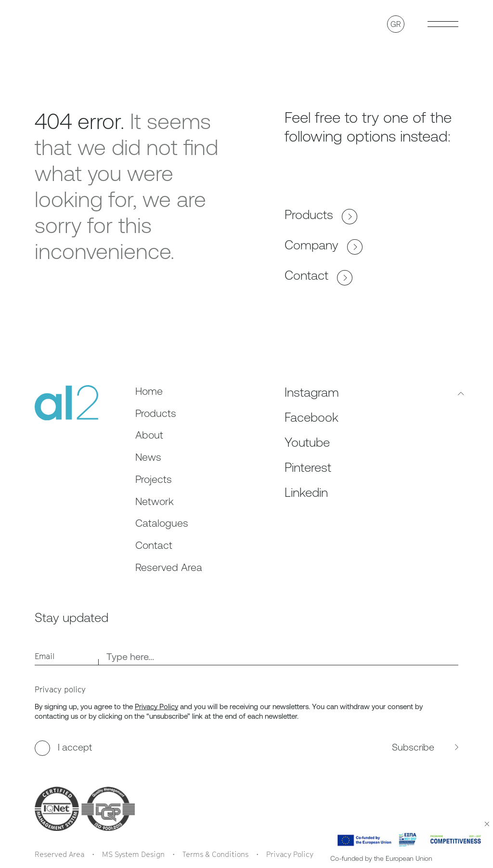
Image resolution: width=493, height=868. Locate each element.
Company (324, 245)
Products (321, 215)
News (148, 457)
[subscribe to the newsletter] (350, 748)
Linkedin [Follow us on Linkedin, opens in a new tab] (306, 492)
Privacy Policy (156, 706)
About (149, 435)
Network (155, 501)
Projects (154, 479)
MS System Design (133, 854)
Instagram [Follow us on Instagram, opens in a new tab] (312, 392)
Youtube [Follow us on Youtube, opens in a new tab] (307, 442)
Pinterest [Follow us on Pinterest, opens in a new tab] (308, 467)
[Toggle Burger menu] (443, 24)
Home (149, 391)
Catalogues (162, 523)
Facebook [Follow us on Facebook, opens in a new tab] (311, 417)
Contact (318, 276)
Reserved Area (169, 567)
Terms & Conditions (215, 854)
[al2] (66, 403)
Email (45, 656)
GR (396, 24)
